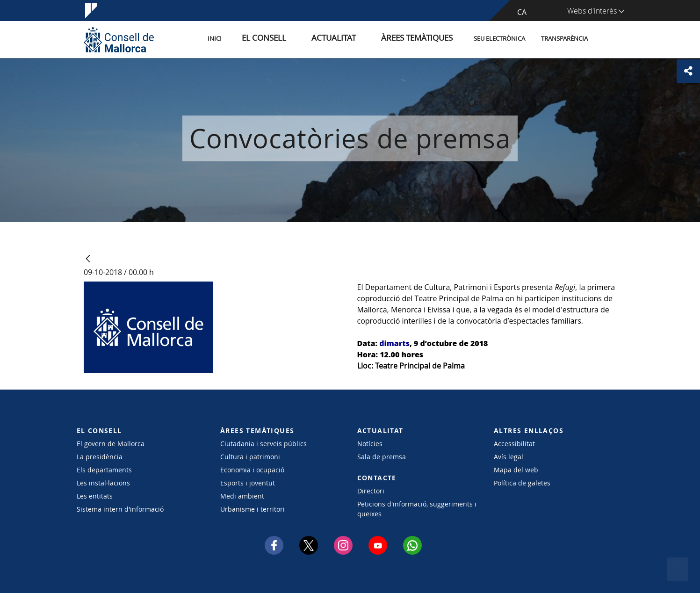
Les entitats (95, 496)
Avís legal (509, 457)
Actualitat (355, 39)
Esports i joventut (248, 483)
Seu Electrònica (499, 39)
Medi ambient (242, 496)
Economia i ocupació (252, 470)
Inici (257, 39)
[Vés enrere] (88, 259)
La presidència (100, 457)
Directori (371, 491)
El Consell (297, 39)
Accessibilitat (514, 444)
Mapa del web (516, 470)
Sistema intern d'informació (120, 509)
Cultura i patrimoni (250, 457)
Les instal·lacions (103, 483)
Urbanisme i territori (253, 509)
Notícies (370, 444)
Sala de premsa (382, 457)
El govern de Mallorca (111, 444)
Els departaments (104, 470)
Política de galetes (522, 483)
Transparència (564, 39)
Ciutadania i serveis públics (263, 444)
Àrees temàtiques (422, 39)
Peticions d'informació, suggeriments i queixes (417, 509)
